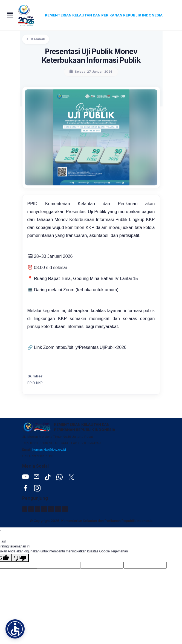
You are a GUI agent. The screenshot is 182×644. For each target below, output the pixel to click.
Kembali (36, 39)
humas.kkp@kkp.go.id (49, 450)
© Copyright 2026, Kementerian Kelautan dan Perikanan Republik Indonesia (91, 521)
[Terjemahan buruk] (20, 558)
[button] (15, 629)
